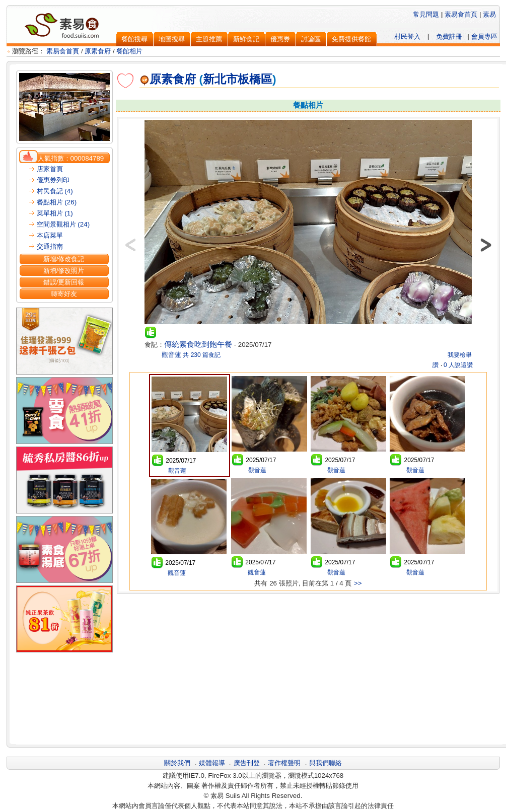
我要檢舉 (460, 355)
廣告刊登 (247, 763)
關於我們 (177, 763)
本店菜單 (50, 235)
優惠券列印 (53, 180)
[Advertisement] (308, 668)
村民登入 (407, 36)
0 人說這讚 (458, 365)
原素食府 (98, 51)
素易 (489, 14)
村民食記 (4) (55, 191)
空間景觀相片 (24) (63, 224)
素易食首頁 (461, 14)
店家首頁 (50, 169)
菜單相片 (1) (55, 213)
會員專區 (484, 36)
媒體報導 (212, 763)
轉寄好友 (64, 294)
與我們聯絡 (326, 763)
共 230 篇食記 (202, 355)
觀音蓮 (170, 355)
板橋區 (255, 79)
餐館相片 (129, 51)
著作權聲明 (284, 763)
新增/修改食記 (64, 259)
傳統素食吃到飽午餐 (198, 344)
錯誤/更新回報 (64, 282)
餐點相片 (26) (57, 202)
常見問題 (426, 14)
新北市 (220, 79)
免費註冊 (449, 36)
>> (358, 583)
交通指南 (50, 246)
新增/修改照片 (64, 271)
